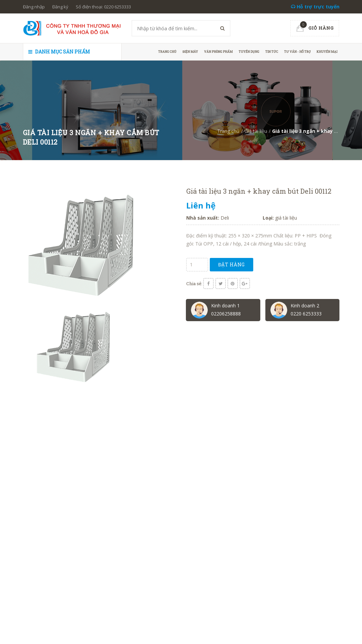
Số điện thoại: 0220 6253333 (103, 7)
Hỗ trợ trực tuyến (315, 7)
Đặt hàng (232, 264)
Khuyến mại (327, 52)
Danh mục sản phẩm (59, 52)
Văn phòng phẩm (218, 52)
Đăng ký (60, 7)
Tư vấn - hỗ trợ (297, 52)
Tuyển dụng (249, 52)
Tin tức (272, 52)
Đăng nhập (34, 7)
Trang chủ (167, 52)
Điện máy (190, 52)
